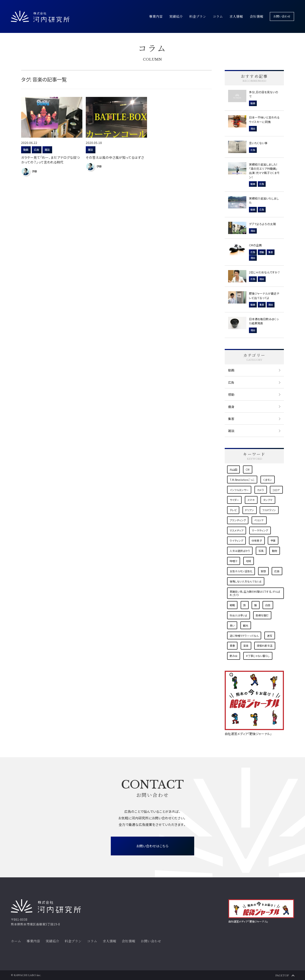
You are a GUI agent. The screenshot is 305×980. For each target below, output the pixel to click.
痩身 (231, 407)
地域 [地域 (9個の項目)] (248, 561)
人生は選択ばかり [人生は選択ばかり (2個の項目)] (240, 551)
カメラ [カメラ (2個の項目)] (261, 490)
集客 (231, 419)
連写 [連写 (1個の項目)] (270, 636)
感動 (231, 394)
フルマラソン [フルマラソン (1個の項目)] (269, 510)
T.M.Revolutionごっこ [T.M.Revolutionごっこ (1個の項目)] (242, 480)
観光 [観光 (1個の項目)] (246, 625)
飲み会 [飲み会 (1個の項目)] (234, 656)
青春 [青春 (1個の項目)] (232, 646)
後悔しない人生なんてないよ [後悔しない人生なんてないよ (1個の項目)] (246, 581)
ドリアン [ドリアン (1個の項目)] (249, 510)
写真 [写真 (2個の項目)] (261, 551)
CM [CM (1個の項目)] (248, 469)
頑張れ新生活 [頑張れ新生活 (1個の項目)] (265, 646)
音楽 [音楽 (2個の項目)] (246, 646)
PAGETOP (282, 975)
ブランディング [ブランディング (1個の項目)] (238, 520)
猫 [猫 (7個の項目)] (255, 605)
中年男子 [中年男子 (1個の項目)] (257, 541)
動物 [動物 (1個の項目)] (274, 551)
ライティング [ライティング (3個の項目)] (236, 541)
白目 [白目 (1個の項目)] (268, 605)
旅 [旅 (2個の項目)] (245, 605)
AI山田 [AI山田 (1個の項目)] (233, 469)
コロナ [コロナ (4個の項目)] (276, 490)
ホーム (16, 941)
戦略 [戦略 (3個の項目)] (232, 605)
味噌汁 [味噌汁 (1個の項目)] (234, 561)
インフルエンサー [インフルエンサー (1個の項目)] (239, 490)
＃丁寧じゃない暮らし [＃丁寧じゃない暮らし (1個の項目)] (258, 656)
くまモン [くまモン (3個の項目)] (267, 480)
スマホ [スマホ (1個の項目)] (251, 500)
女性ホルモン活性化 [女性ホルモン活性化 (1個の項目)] (241, 571)
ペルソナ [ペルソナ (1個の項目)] (259, 520)
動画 (231, 370)
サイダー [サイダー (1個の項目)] (234, 500)
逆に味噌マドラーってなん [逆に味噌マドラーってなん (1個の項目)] (244, 636)
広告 (231, 382)
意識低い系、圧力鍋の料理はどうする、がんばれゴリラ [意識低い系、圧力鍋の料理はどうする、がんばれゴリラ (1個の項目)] (255, 593)
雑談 (231, 431)
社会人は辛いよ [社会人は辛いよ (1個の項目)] (239, 615)
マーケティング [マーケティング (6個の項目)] (260, 530)
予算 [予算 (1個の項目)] (273, 541)
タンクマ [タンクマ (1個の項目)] (268, 500)
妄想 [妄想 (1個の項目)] (263, 571)
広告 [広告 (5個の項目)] (277, 571)
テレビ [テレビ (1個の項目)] (233, 510)
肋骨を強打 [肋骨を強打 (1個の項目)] (262, 615)
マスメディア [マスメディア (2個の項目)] (237, 530)
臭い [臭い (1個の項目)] (232, 625)
